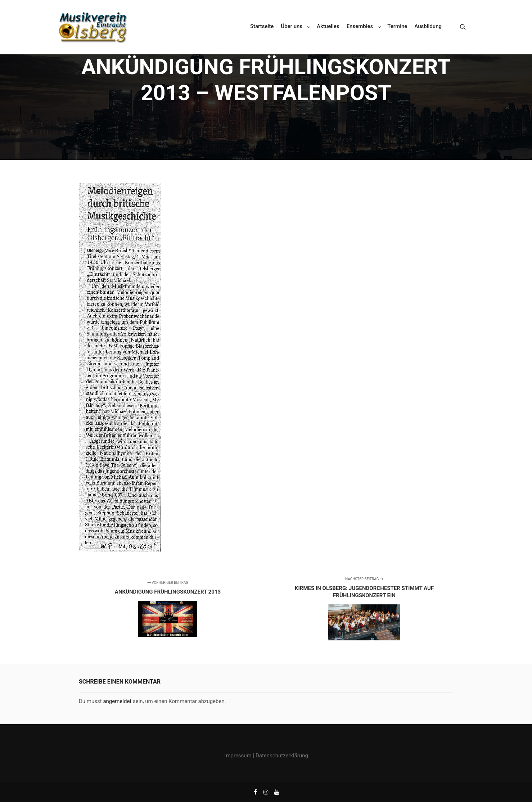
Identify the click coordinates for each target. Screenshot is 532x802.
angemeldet (117, 701)
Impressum (238, 756)
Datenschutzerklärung (282, 756)
